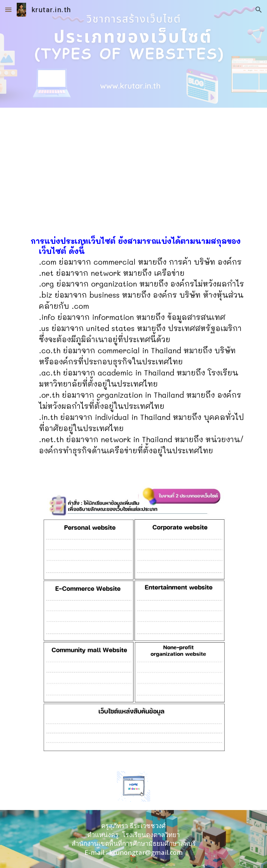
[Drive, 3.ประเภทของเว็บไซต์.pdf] (133, 166)
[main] (133, 349)
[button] (8, 10)
